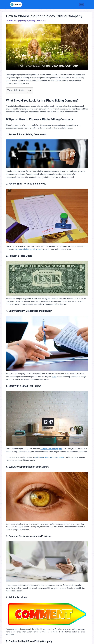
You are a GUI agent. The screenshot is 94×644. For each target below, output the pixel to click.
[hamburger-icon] (82, 4)
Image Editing (30, 21)
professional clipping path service (28, 249)
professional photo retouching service (49, 457)
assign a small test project (51, 449)
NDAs (54, 377)
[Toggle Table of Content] (28, 91)
